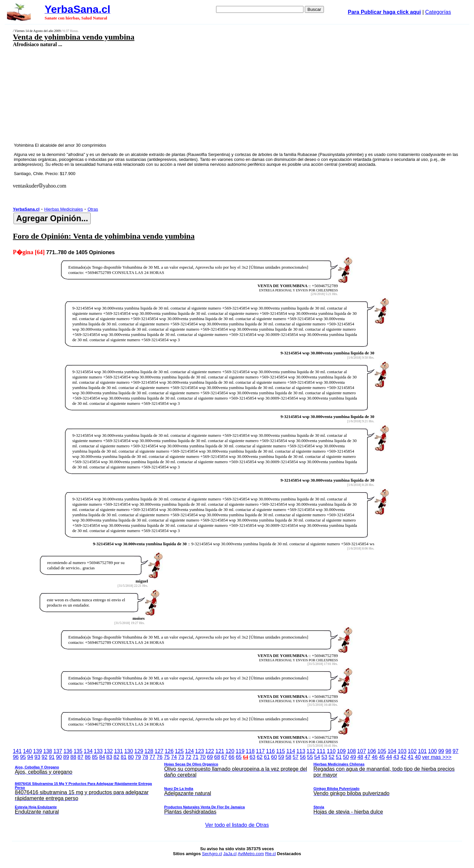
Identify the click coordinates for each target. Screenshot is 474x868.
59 (281, 757)
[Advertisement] (190, 95)
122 (210, 751)
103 (402, 751)
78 (145, 757)
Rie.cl (271, 854)
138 (48, 751)
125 (179, 751)
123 (200, 751)
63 (252, 757)
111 (321, 751)
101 (422, 751)
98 (448, 751)
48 (360, 757)
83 (109, 757)
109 (341, 751)
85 (95, 757)
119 (240, 751)
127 (159, 751)
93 (37, 757)
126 (169, 751)
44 (389, 757)
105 (382, 751)
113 (301, 751)
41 (411, 757)
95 (23, 757)
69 (210, 757)
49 (353, 757)
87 (80, 757)
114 (291, 751)
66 (232, 757)
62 (260, 757)
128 (149, 751)
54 (317, 757)
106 (372, 751)
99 (441, 751)
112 (311, 751)
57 (296, 757)
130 (129, 751)
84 (102, 757)
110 (331, 751)
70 (203, 757)
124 (190, 751)
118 (250, 751)
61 (267, 757)
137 (58, 751)
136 (68, 751)
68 (217, 757)
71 (196, 757)
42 (403, 757)
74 (174, 757)
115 (281, 751)
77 (152, 757)
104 (392, 751)
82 (116, 757)
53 (324, 757)
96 (16, 757)
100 (433, 751)
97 (456, 751)
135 (78, 751)
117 (260, 751)
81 (124, 757)
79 (138, 757)
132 (108, 751)
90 (59, 757)
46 (375, 757)
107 (362, 751)
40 (418, 757)
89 (66, 757)
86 (88, 757)
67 (224, 757)
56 (303, 757)
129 (139, 751)
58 (288, 757)
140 (28, 751)
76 (160, 757)
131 (119, 751)
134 (88, 751)
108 (351, 751)
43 (396, 757)
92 (45, 757)
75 (167, 757)
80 (131, 757)
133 (98, 751)
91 (52, 757)
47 (367, 757)
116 (271, 751)
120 (230, 751)
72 (188, 757)
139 (37, 751)
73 (181, 757)
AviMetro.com (251, 854)
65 (239, 757)
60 (274, 757)
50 (346, 757)
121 (220, 751)
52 (332, 757)
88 (73, 757)
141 (17, 751)
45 (382, 757)
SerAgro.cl (212, 854)
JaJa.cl (230, 854)
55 (310, 757)
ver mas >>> (237, 786)
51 (339, 757)
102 (412, 751)
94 (30, 757)
